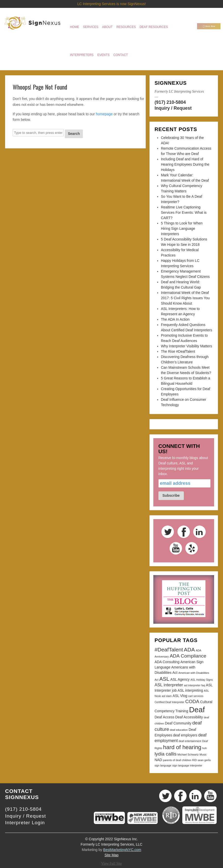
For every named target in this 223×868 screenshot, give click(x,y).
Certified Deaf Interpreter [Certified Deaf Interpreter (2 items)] (169, 702)
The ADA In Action (175, 319)
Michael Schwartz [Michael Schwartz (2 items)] (188, 755)
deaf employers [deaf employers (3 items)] (185, 735)
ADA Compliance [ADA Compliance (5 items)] (188, 656)
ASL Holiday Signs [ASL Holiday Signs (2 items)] (202, 680)
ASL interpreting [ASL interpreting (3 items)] (190, 690)
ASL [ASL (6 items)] (165, 679)
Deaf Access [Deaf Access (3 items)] (165, 717)
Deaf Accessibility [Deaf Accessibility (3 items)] (189, 717)
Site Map (111, 855)
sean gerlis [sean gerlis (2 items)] (204, 760)
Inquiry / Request (173, 108)
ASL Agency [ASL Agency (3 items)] (180, 679)
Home (75, 27)
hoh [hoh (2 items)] (204, 748)
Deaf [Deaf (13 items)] (197, 710)
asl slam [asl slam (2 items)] (167, 696)
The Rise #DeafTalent (178, 351)
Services (91, 27)
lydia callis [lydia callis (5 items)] (166, 754)
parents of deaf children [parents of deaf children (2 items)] (177, 760)
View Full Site (111, 864)
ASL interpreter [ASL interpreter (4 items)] (169, 685)
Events (103, 55)
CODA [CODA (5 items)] (192, 701)
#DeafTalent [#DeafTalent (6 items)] (169, 650)
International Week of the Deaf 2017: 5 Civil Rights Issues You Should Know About (185, 298)
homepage (104, 114)
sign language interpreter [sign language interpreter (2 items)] (187, 765)
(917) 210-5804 (170, 102)
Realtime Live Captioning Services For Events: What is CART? (184, 212)
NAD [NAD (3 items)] (158, 760)
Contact (121, 55)
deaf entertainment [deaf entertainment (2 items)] (190, 741)
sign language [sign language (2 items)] (163, 765)
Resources (126, 27)
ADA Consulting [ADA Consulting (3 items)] (167, 662)
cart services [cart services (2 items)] (196, 696)
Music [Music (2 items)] (203, 755)
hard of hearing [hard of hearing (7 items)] (182, 747)
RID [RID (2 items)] (195, 760)
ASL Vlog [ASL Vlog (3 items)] (180, 696)
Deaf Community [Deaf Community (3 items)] (178, 723)
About (107, 27)
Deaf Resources (154, 27)
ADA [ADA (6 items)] (189, 650)
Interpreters (82, 55)
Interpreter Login (25, 823)
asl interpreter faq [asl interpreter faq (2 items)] (194, 685)
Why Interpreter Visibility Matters (187, 346)
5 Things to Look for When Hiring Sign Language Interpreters (182, 229)
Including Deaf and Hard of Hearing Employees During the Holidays (185, 164)
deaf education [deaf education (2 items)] (179, 730)
